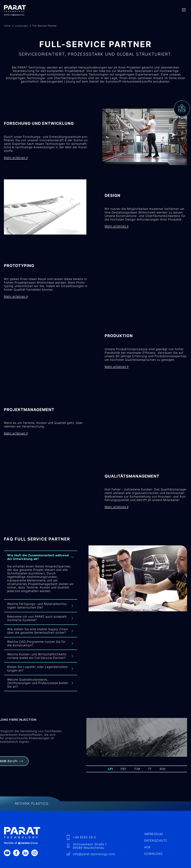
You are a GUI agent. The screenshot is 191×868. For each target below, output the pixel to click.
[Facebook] (18, 848)
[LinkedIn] (27, 848)
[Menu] (184, 10)
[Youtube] (8, 848)
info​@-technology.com (94, 850)
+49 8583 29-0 (84, 833)
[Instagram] (36, 848)
